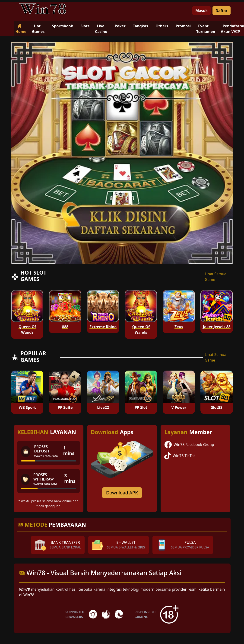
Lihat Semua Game (216, 277)
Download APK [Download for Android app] (122, 493)
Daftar (221, 11)
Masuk (201, 11)
